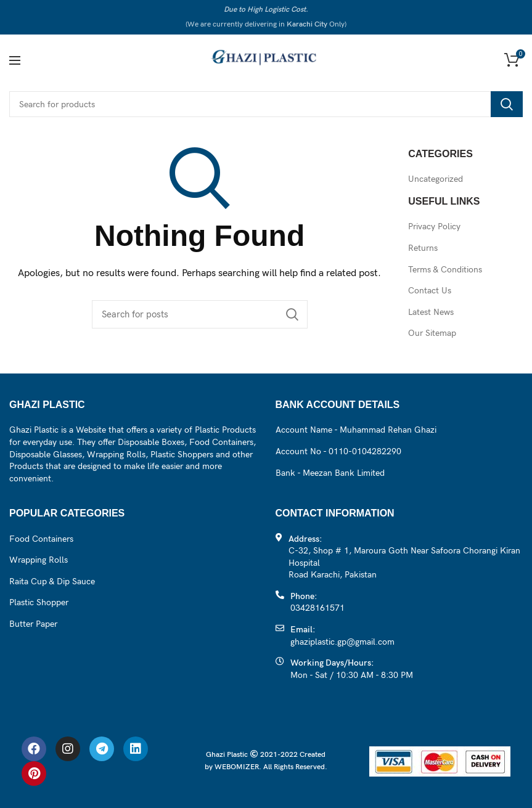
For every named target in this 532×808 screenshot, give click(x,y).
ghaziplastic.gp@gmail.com (342, 642)
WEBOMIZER (237, 767)
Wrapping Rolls (39, 560)
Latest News (431, 312)
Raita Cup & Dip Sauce (52, 582)
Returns (423, 248)
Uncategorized (436, 179)
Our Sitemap (432, 333)
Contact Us (430, 291)
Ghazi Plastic (228, 755)
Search (507, 104)
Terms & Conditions (445, 270)
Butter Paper (33, 624)
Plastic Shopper (39, 602)
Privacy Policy (434, 226)
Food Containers (41, 539)
